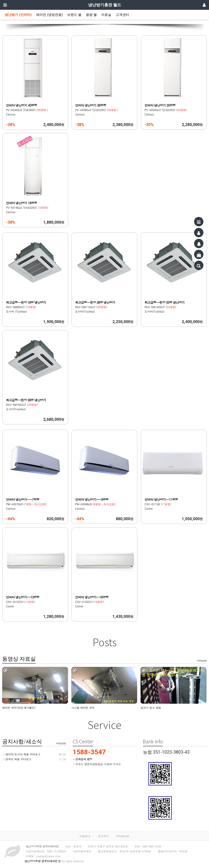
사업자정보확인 (82, 851)
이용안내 (85, 836)
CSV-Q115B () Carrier (161, 504)
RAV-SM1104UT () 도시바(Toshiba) (95, 307)
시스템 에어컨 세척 (83, 708)
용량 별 (91, 15)
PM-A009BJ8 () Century (95, 504)
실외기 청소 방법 (151, 708)
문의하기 (103, 836)
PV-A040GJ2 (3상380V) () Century (27, 110)
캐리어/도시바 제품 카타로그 (21, 754)
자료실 (106, 15)
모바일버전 (123, 836)
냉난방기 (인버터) (18, 15)
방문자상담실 (92, 764)
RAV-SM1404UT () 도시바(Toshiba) (165, 307)
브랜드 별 (74, 15)
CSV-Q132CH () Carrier (23, 602)
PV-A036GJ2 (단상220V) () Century (97, 110)
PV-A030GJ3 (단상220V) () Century (166, 110)
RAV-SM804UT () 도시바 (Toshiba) (26, 307)
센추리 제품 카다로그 (17, 759)
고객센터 (122, 15)
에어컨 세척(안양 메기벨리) (19, 708)
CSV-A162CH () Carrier (92, 602)
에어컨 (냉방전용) (49, 15)
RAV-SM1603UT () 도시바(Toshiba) (26, 405)
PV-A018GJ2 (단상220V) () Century (27, 207)
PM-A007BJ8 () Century (26, 504)
